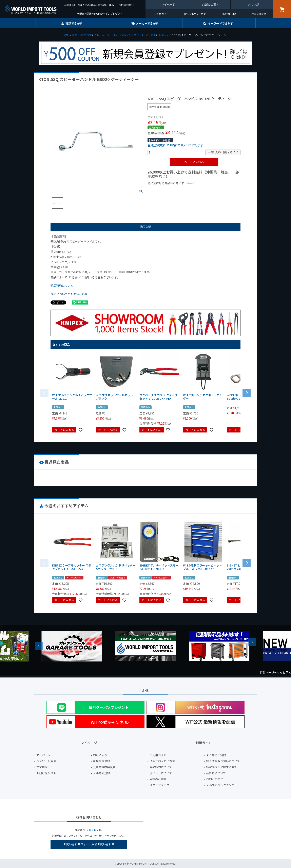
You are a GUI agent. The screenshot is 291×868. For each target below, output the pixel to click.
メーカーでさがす (147, 23)
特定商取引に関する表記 (222, 767)
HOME (66, 35)
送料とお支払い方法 (162, 761)
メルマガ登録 (101, 773)
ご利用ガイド (161, 14)
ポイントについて (161, 773)
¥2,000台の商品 (213, 190)
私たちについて (216, 773)
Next (252, 642)
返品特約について (62, 285)
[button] (247, 392)
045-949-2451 (95, 830)
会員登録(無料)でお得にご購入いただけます (175, 145)
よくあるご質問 (216, 755)
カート (282, 9)
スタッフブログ (159, 785)
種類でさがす (74, 23)
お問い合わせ (259, 14)
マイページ (168, 4)
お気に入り (100, 755)
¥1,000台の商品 (187, 190)
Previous (39, 646)
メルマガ (253, 4)
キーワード (220, 23)
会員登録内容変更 (104, 767)
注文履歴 (42, 767)
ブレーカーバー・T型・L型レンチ (113, 35)
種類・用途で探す (82, 35)
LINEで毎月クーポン (195, 14)
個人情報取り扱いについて (223, 761)
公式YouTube (229, 14)
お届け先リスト (46, 773)
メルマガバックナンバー (222, 785)
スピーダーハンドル (145, 35)
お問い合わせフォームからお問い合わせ (89, 844)
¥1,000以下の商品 (161, 190)
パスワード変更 (46, 761)
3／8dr (162, 35)
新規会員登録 (101, 761)
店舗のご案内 (211, 4)
